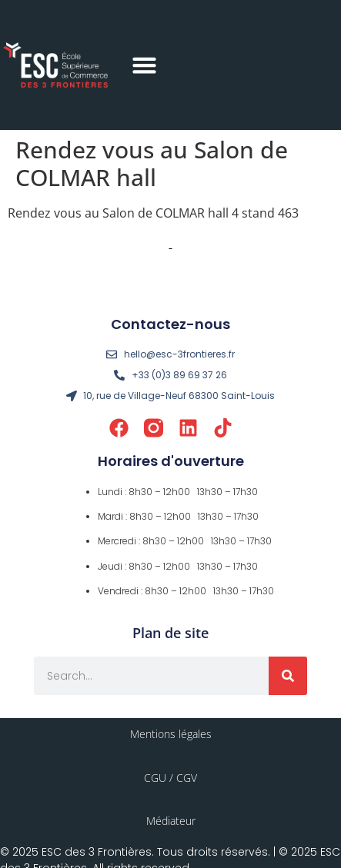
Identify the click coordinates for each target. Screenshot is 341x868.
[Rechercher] (288, 676)
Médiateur (171, 821)
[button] (145, 65)
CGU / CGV (170, 778)
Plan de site (170, 633)
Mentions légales (171, 734)
